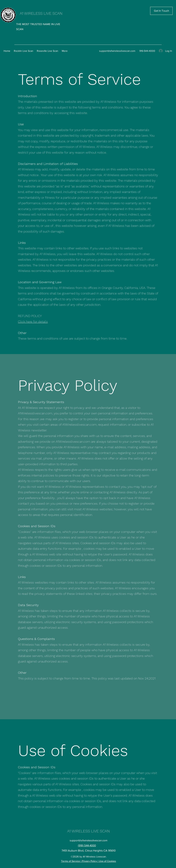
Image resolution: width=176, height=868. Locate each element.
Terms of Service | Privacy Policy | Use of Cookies (89, 861)
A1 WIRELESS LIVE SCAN (41, 13)
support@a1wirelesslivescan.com (117, 51)
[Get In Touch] (161, 11)
